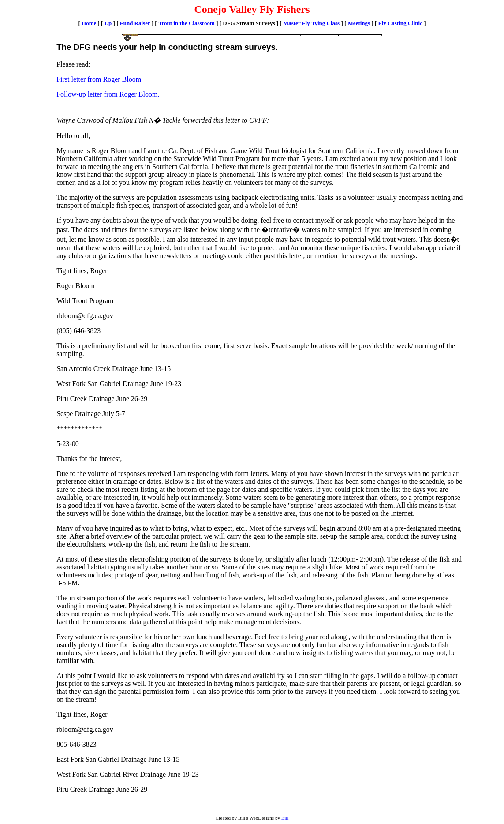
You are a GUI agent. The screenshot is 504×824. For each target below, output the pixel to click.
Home (89, 23)
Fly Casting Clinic (400, 23)
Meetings (359, 23)
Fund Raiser (135, 23)
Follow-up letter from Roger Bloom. (108, 94)
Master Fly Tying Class (311, 23)
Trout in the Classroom (187, 23)
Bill (285, 818)
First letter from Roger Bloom (99, 79)
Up (108, 23)
